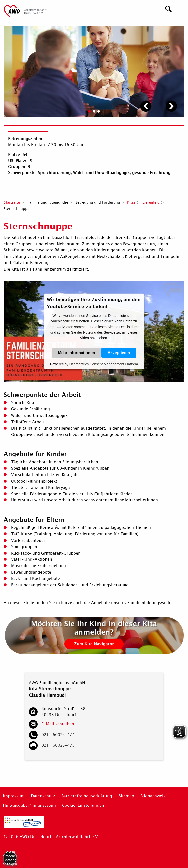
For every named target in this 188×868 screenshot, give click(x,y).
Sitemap (126, 796)
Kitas (131, 202)
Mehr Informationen (76, 353)
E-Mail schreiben (58, 724)
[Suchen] (168, 8)
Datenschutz (43, 796)
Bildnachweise (154, 796)
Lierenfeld (151, 202)
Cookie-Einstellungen (83, 805)
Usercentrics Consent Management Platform (104, 364)
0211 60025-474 (58, 735)
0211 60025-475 (58, 745)
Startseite (12, 202)
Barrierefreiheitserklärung (87, 796)
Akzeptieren (119, 353)
